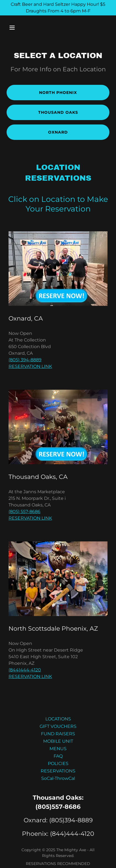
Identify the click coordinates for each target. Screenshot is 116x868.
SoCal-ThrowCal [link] (58, 778)
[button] (14, 28)
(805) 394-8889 (25, 360)
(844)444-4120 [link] (72, 834)
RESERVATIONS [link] (58, 771)
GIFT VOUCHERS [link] (58, 726)
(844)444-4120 (25, 670)
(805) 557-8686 (24, 512)
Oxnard (58, 132)
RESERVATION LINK (30, 366)
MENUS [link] (58, 749)
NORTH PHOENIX (58, 93)
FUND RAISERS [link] (58, 734)
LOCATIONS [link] (58, 719)
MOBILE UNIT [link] (58, 741)
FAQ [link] (58, 756)
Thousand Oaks (58, 112)
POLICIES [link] (58, 763)
